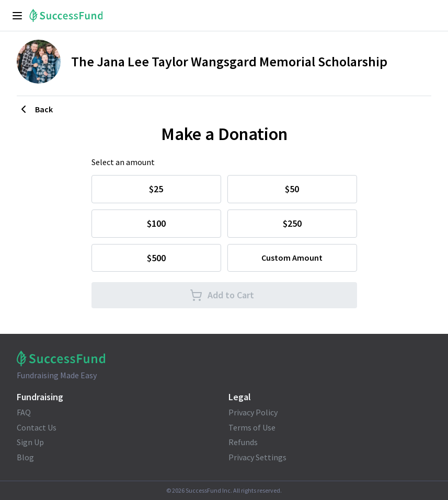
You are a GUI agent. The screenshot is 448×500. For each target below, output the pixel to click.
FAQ (24, 412)
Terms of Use (252, 427)
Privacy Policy (253, 412)
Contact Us (37, 427)
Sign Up (30, 442)
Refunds (243, 442)
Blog (25, 457)
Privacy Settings (257, 457)
